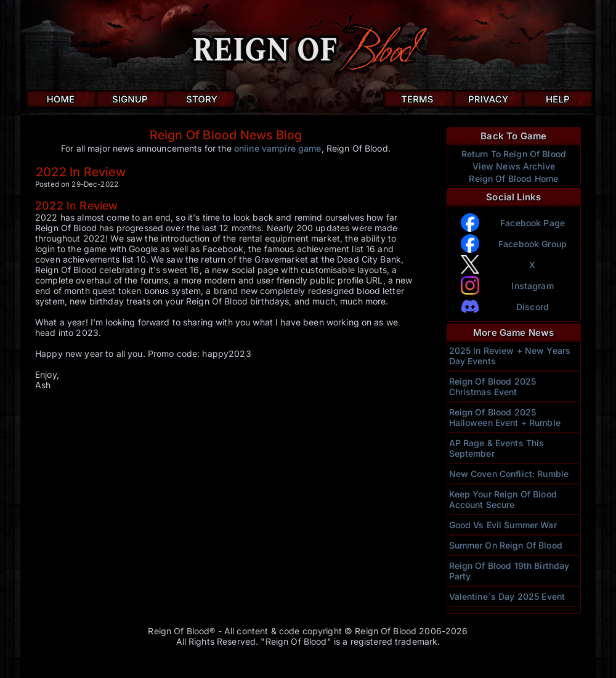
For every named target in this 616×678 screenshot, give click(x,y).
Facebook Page (533, 223)
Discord (533, 307)
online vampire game (278, 148)
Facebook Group (533, 244)
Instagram (532, 286)
